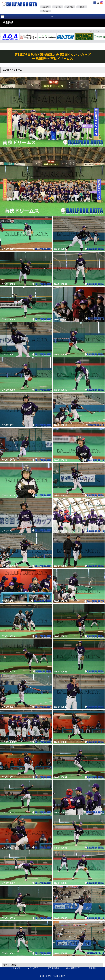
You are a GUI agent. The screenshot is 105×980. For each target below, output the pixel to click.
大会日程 (58, 7)
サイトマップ (14, 968)
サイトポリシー (34, 968)
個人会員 (46, 11)
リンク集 (70, 7)
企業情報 (92, 968)
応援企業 (46, 7)
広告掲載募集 (53, 968)
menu (52, 16)
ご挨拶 (82, 7)
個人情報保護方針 (74, 968)
